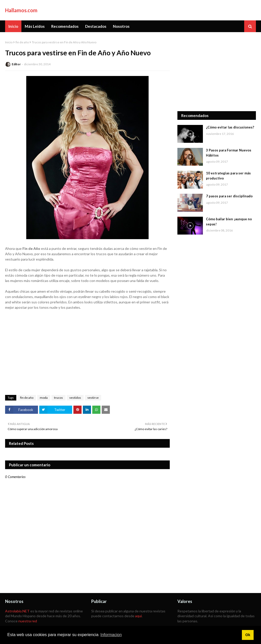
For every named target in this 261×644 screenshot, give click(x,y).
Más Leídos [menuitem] (35, 26)
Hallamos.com (21, 10)
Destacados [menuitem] (96, 26)
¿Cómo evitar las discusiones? (230, 127)
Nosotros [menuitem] (121, 26)
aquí (138, 616)
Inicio (9, 42)
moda (44, 398)
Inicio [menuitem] (13, 26)
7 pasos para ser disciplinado (229, 196)
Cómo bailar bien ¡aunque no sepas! (229, 222)
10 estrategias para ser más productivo (228, 176)
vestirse (93, 398)
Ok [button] (248, 635)
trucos (58, 398)
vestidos (75, 398)
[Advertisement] (217, 72)
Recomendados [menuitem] (65, 26)
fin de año (22, 42)
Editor (16, 64)
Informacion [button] (111, 635)
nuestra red (28, 621)
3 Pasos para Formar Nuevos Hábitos (229, 153)
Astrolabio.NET (17, 611)
